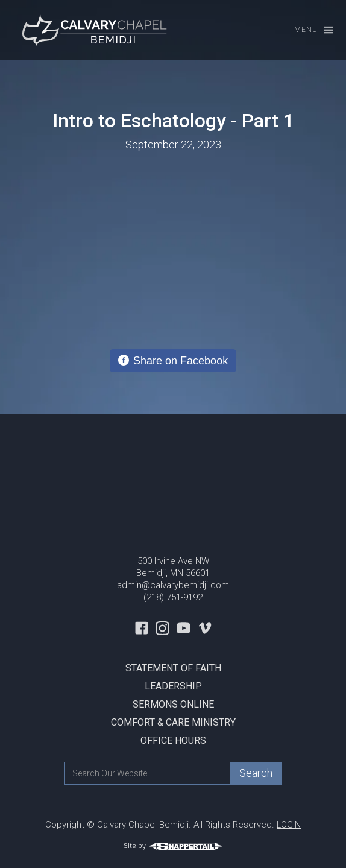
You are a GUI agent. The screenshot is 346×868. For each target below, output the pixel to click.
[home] (93, 30)
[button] (308, 30)
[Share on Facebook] (173, 361)
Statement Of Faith (173, 668)
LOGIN (289, 825)
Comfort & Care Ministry (173, 722)
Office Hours (173, 740)
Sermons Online (173, 704)
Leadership (173, 686)
